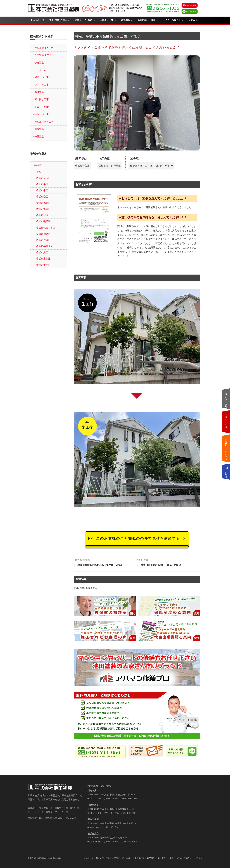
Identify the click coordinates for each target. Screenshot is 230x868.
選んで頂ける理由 (58, 20)
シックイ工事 (42, 85)
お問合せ (193, 20)
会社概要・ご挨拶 (146, 20)
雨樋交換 (39, 92)
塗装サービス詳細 (84, 20)
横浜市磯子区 (43, 221)
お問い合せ (226, 472)
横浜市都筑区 (43, 203)
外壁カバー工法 (43, 114)
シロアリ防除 (42, 107)
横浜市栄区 (42, 184)
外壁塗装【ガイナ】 (45, 55)
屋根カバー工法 (43, 77)
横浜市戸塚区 (43, 240)
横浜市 (38, 165)
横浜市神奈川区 (45, 246)
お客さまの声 (107, 20)
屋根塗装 (39, 129)
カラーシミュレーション (226, 448)
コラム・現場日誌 (172, 20)
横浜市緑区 (42, 252)
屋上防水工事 (42, 99)
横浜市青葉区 (43, 265)
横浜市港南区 (43, 209)
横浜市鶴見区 (43, 234)
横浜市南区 (42, 197)
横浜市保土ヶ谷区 (46, 228)
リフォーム (40, 70)
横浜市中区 (42, 190)
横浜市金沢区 (43, 178)
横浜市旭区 (42, 215)
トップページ (37, 20)
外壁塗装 (39, 137)
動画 (226, 422)
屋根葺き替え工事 (44, 122)
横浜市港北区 (43, 259)
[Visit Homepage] (54, 8)
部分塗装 (39, 63)
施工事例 (126, 20)
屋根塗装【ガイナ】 (45, 48)
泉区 (39, 172)
